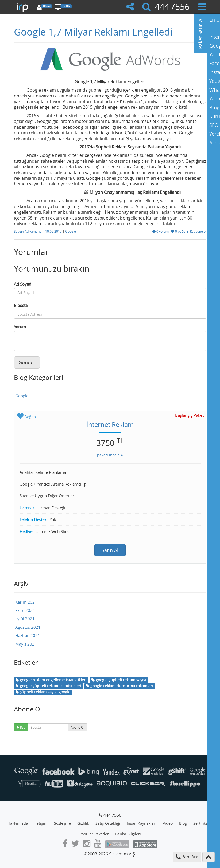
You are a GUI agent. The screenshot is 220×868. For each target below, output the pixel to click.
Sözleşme (62, 823)
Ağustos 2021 (28, 627)
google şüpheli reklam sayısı (119, 680)
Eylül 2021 (25, 619)
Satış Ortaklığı (108, 823)
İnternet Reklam (110, 424)
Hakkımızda (18, 823)
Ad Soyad (23, 284)
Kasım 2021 (26, 602)
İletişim (41, 823)
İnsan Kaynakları (142, 823)
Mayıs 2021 (26, 644)
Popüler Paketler (94, 834)
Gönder (27, 362)
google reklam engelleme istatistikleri (51, 680)
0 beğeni (180, 231)
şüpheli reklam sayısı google (43, 692)
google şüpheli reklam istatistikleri (48, 686)
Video (168, 823)
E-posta (21, 305)
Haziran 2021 (28, 635)
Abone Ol (77, 727)
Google (71, 231)
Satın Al (110, 550)
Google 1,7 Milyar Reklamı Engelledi (93, 32)
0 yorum (161, 231)
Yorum (20, 327)
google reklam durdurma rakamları (120, 686)
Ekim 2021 (25, 610)
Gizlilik (83, 823)
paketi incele (110, 455)
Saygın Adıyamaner (29, 231)
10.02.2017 (54, 231)
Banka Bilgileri (128, 834)
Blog (183, 823)
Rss (21, 727)
